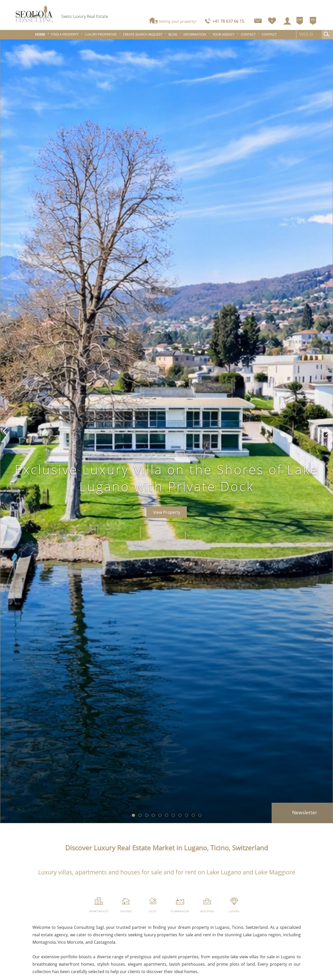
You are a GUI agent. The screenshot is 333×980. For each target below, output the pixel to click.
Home (40, 34)
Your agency (223, 34)
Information (195, 34)
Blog (173, 34)
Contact (248, 34)
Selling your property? (178, 21)
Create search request (143, 34)
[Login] (287, 21)
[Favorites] (272, 20)
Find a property (65, 34)
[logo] (35, 14)
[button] (5, 431)
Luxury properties (101, 34)
